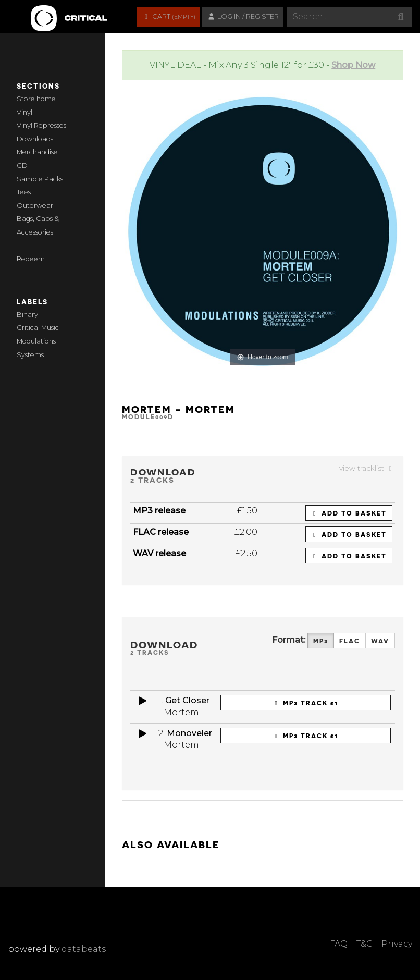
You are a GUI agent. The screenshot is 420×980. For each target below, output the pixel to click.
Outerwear (35, 206)
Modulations (36, 341)
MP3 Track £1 (305, 703)
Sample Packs (40, 179)
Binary (27, 315)
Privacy (397, 944)
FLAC (350, 641)
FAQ (339, 944)
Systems (30, 355)
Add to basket (349, 513)
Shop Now (353, 65)
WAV (380, 641)
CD (22, 166)
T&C (365, 944)
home (46, 99)
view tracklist (367, 468)
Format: (289, 640)
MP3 (321, 641)
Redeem (31, 259)
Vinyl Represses (41, 125)
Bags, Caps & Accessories (38, 225)
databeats (84, 949)
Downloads (35, 139)
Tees (24, 192)
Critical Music (38, 328)
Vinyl (24, 112)
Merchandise (37, 152)
